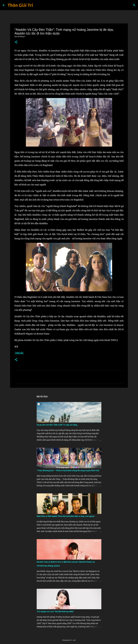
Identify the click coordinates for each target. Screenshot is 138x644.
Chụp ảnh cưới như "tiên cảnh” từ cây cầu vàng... (57, 425)
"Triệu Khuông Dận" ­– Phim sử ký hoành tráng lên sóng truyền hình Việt (68, 470)
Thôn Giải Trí (20, 5)
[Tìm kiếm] (134, 5)
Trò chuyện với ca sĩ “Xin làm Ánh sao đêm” (55, 612)
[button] (16, 42)
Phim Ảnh (19, 353)
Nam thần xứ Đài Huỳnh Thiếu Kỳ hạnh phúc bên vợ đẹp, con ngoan (66, 516)
